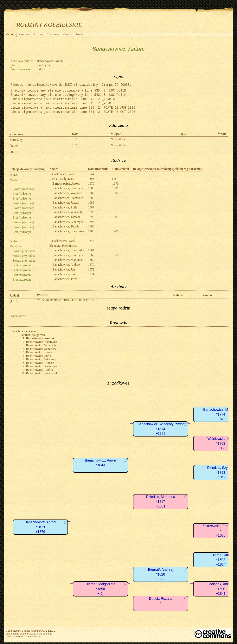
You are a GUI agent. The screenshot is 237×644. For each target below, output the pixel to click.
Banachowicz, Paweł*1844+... (100, 465)
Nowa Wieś (118, 139)
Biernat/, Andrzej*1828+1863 (161, 574)
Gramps (26, 631)
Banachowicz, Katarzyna (68, 188)
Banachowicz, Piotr (64, 274)
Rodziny (38, 34)
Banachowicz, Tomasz (66, 217)
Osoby (10, 34)
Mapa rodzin (18, 316)
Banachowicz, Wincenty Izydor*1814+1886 (161, 429)
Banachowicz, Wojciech (67, 193)
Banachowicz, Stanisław (67, 198)
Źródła (79, 34)
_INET (14, 152)
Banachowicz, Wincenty (67, 212)
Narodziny (16, 140)
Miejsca (67, 34)
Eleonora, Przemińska (63, 246)
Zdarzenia (53, 34)
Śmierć (14, 146)
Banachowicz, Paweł (62, 174)
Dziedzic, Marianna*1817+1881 (161, 502)
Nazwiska (24, 34)
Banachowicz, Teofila (66, 226)
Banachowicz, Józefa (65, 203)
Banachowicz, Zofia (65, 207)
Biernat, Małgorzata (62, 179)
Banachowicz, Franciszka (68, 250)
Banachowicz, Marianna (67, 260)
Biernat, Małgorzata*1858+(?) (101, 589)
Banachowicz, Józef (65, 279)
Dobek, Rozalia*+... (160, 603)
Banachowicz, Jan (64, 269)
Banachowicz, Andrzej (66, 265)
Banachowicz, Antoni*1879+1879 (40, 527)
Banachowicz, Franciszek (68, 231)
